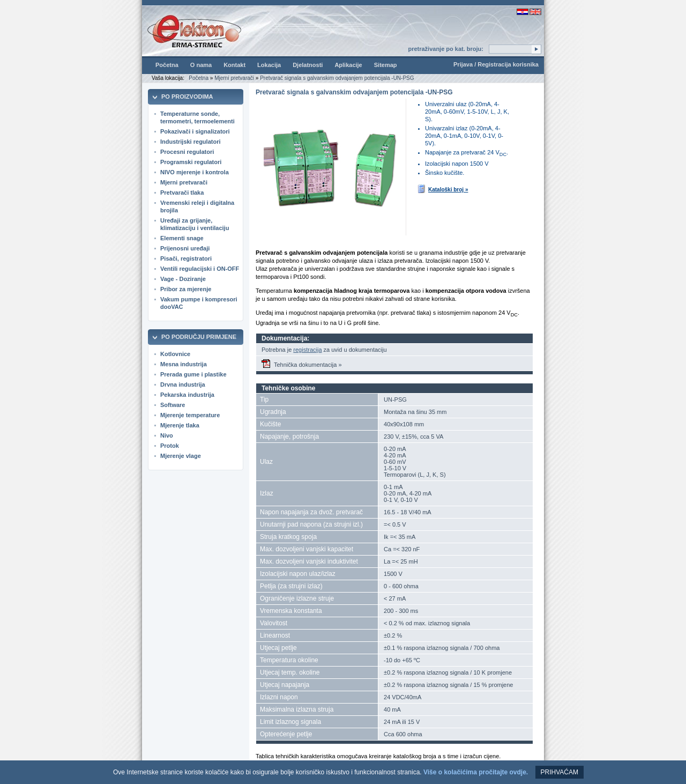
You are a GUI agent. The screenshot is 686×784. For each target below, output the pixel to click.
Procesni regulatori (187, 152)
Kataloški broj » (442, 188)
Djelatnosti (308, 65)
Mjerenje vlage (181, 456)
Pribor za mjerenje (186, 289)
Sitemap (386, 65)
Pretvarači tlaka (182, 193)
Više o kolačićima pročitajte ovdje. (476, 772)
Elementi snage (182, 238)
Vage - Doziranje (183, 279)
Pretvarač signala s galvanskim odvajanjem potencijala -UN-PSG (337, 78)
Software (173, 405)
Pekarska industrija (187, 395)
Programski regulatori (191, 162)
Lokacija (269, 65)
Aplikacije (348, 65)
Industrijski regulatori (190, 142)
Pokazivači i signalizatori (195, 131)
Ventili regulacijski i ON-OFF (200, 269)
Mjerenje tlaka (180, 425)
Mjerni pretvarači (234, 78)
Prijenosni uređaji (185, 248)
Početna (167, 65)
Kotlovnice (175, 354)
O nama (201, 65)
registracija (307, 350)
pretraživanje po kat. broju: (446, 49)
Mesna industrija (184, 364)
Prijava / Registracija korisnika (496, 64)
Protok (170, 446)
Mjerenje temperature (190, 415)
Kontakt (234, 65)
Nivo (167, 435)
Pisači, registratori (186, 258)
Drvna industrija (183, 384)
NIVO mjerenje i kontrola (195, 172)
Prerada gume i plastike (193, 374)
